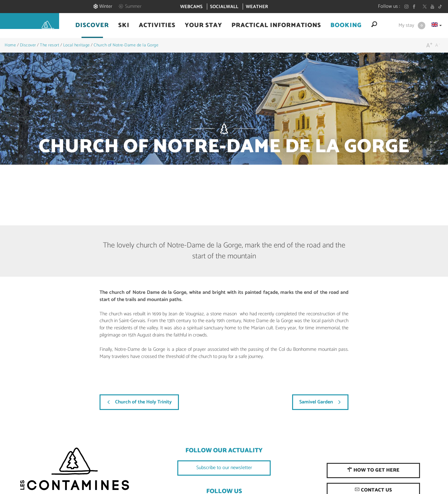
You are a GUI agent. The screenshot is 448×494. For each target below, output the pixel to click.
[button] (92, 39)
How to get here (373, 470)
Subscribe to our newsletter (224, 468)
